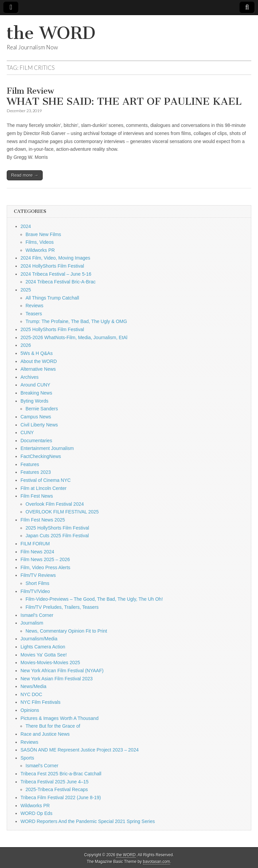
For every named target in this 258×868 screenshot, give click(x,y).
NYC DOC (31, 694)
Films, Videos (40, 242)
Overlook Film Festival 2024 (55, 504)
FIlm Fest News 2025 (43, 520)
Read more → (25, 175)
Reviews (34, 306)
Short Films (37, 583)
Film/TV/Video (35, 591)
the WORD (51, 33)
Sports (27, 758)
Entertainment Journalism (47, 448)
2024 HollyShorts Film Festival (52, 266)
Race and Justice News (45, 734)
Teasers (34, 314)
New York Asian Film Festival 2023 (57, 679)
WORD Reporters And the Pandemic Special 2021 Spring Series (88, 821)
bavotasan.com (157, 862)
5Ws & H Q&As (37, 353)
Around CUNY (35, 385)
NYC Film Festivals (40, 702)
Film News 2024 (37, 552)
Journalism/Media (39, 639)
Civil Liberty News (39, 425)
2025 (26, 290)
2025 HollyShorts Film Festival (52, 329)
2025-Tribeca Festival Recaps (57, 789)
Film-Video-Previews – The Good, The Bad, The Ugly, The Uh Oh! (94, 599)
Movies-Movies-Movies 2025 (50, 663)
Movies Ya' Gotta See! (44, 655)
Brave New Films (43, 234)
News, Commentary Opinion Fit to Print (66, 631)
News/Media (33, 686)
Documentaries (36, 441)
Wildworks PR (40, 250)
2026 (26, 345)
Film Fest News (37, 496)
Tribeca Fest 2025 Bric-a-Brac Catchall (61, 774)
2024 (26, 226)
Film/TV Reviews (38, 575)
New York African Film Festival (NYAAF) (62, 671)
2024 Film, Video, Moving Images (55, 258)
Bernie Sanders (42, 409)
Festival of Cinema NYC (46, 480)
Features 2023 (36, 472)
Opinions (30, 710)
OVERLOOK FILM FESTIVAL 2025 (62, 512)
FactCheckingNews (41, 456)
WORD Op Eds (36, 813)
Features (30, 464)
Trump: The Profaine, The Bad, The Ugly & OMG (76, 321)
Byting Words (34, 401)
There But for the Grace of (53, 726)
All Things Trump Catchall (52, 298)
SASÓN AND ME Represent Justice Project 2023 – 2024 (80, 750)
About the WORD (39, 361)
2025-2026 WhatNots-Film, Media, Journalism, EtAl (74, 337)
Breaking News (36, 393)
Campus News (36, 417)
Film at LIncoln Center (44, 488)
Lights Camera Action (43, 647)
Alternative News (38, 369)
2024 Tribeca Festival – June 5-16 (56, 274)
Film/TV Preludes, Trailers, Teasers (62, 607)
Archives (30, 377)
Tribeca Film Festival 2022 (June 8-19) (61, 797)
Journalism (32, 623)
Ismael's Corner (37, 615)
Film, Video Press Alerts (45, 567)
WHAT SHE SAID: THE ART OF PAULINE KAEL (124, 97)
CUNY (27, 432)
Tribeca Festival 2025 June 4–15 (55, 782)
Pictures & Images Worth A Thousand (59, 718)
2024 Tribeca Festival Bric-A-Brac (61, 282)
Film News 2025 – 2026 (45, 559)
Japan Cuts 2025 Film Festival (57, 536)
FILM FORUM (35, 544)
